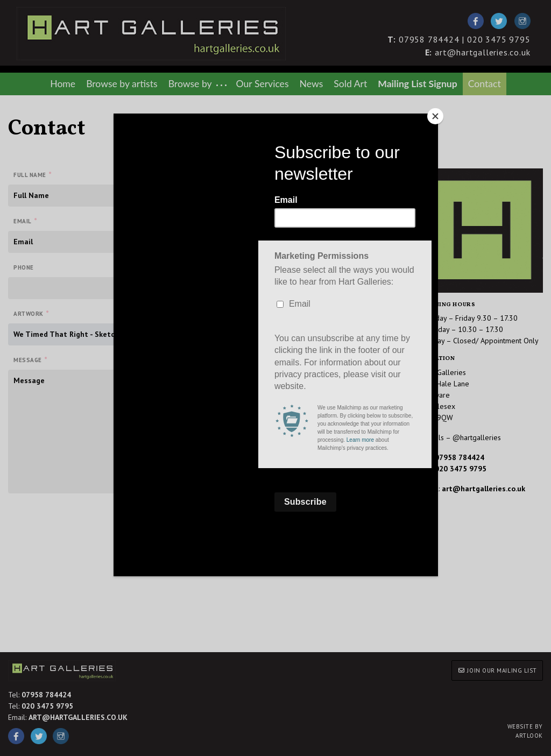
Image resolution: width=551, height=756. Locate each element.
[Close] (435, 116)
